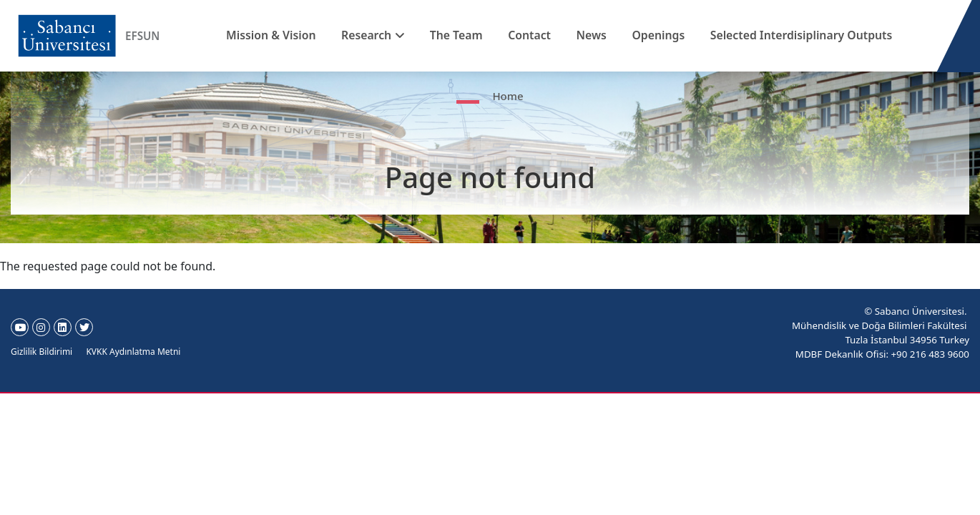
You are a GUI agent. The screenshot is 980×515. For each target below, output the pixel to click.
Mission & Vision (296, 35)
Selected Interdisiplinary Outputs (780, 35)
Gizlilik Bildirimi (41, 352)
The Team (466, 35)
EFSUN (143, 35)
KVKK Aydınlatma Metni (133, 352)
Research (384, 35)
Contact (532, 35)
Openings (647, 35)
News (587, 35)
